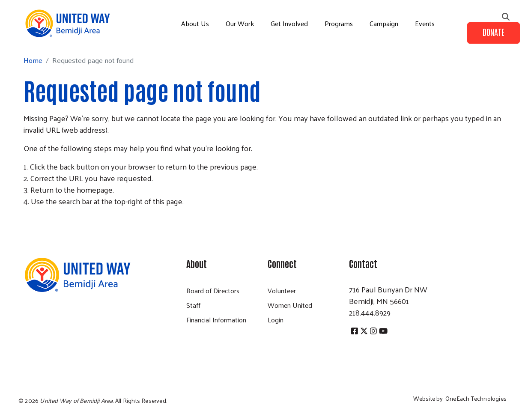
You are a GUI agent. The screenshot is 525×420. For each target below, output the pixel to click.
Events (425, 23)
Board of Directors (213, 290)
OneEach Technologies (476, 398)
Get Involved (289, 23)
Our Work (240, 23)
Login (276, 320)
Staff (193, 305)
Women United (290, 305)
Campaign (384, 23)
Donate (494, 32)
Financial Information (216, 320)
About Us (195, 23)
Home (33, 60)
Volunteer (282, 290)
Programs (339, 23)
